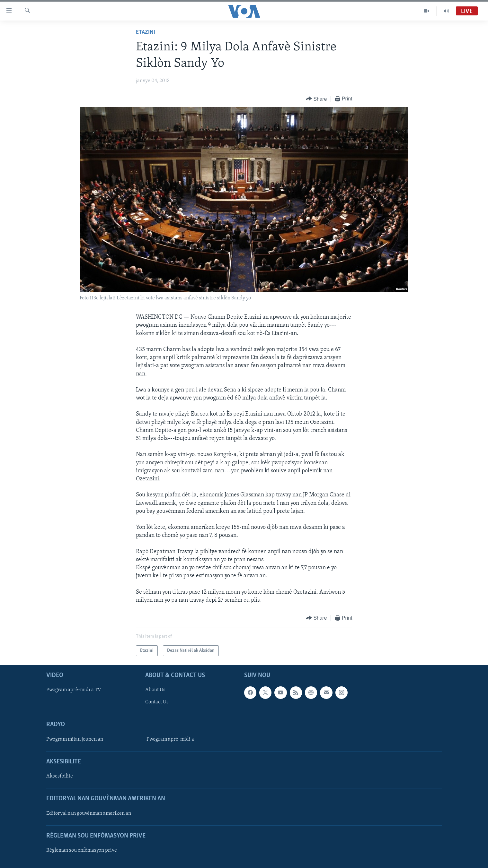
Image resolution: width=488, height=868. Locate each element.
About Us (155, 690)
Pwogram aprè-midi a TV (74, 690)
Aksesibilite (60, 776)
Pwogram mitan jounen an (75, 739)
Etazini (146, 32)
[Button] (316, 99)
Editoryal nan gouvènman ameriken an (89, 813)
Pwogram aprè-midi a (170, 739)
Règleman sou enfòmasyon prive (82, 850)
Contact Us (157, 702)
